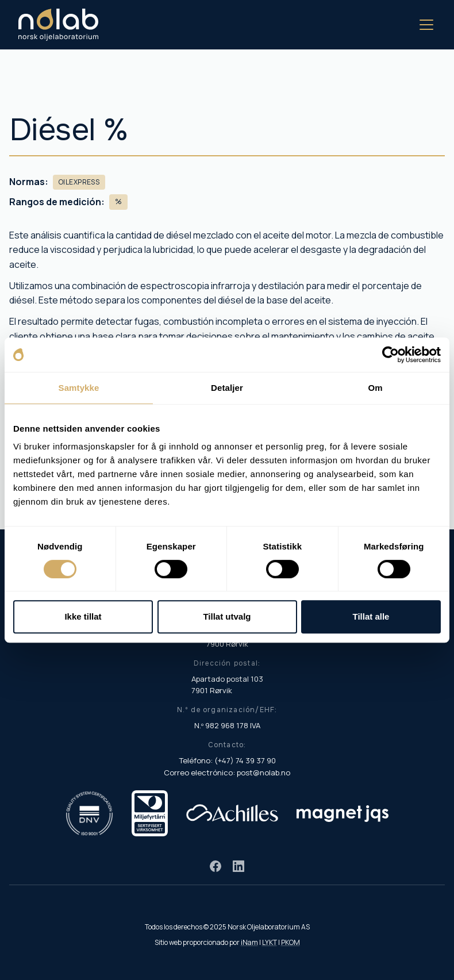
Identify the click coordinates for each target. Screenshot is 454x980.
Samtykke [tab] (79, 388)
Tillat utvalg (227, 616)
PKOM (291, 942)
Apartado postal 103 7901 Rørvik (227, 685)
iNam (249, 942)
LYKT (270, 942)
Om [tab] (375, 388)
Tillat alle (371, 616)
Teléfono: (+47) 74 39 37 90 (227, 760)
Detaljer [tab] (227, 388)
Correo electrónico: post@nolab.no (227, 773)
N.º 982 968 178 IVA (227, 725)
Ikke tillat (83, 616)
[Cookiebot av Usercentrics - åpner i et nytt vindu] (390, 355)
